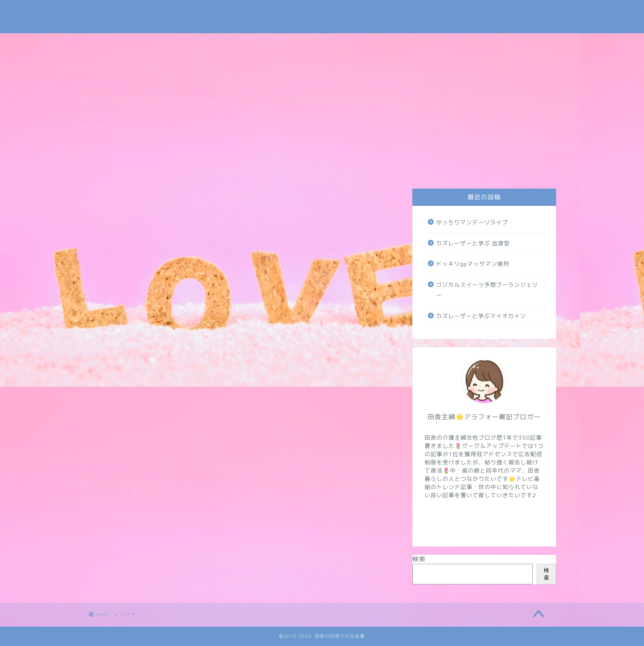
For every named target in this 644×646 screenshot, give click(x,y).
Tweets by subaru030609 (488, 14)
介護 (291, 167)
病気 (467, 167)
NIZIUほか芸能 (407, 167)
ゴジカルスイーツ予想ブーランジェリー (487, 290)
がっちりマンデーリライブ (472, 222)
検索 (419, 559)
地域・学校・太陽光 (526, 170)
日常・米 (232, 167)
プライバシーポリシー (173, 170)
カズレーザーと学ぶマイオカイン (481, 316)
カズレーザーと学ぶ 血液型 (473, 243)
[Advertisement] (322, 95)
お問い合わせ (116, 170)
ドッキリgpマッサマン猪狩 (473, 264)
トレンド (347, 167)
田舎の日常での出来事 (322, 17)
